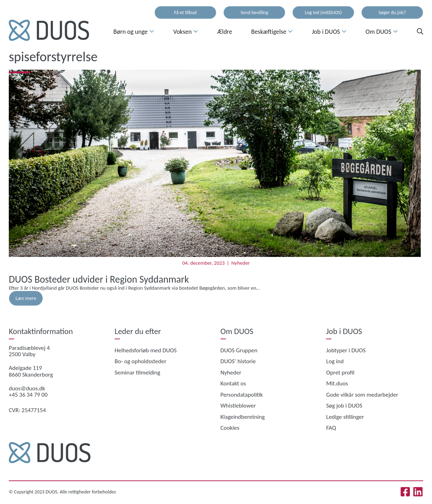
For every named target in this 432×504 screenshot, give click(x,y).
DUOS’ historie (238, 361)
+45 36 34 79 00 (28, 395)
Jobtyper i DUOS (346, 350)
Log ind (335, 361)
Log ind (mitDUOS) (323, 12)
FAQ (331, 428)
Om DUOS (382, 32)
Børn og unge (134, 32)
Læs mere (26, 298)
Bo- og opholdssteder (141, 361)
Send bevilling (255, 12)
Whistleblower (238, 406)
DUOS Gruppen (239, 350)
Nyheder (240, 263)
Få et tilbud (185, 12)
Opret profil (340, 373)
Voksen (186, 32)
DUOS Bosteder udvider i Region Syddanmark (99, 279)
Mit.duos (337, 383)
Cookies (230, 428)
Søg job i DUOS (344, 406)
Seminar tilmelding (138, 373)
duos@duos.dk (27, 388)
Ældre (225, 32)
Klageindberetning (243, 417)
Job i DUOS (329, 32)
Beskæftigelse (272, 32)
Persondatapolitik (242, 395)
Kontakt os (233, 383)
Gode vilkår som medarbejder (362, 395)
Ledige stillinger (345, 417)
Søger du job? (392, 12)
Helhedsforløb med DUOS (146, 350)
